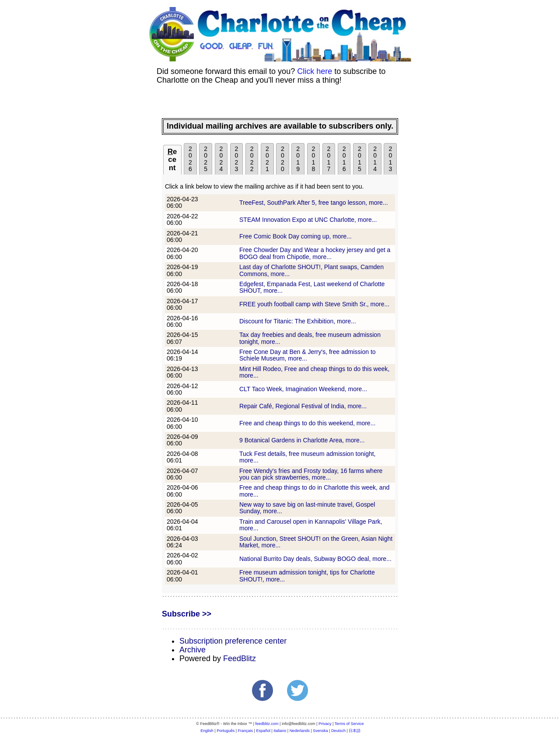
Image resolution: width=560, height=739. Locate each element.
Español (263, 731)
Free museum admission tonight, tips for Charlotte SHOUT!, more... (307, 576)
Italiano (280, 731)
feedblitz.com (267, 724)
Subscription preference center (233, 641)
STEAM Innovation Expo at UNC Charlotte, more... (308, 220)
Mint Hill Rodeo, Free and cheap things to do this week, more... (314, 372)
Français (246, 731)
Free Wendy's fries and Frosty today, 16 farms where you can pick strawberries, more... (311, 474)
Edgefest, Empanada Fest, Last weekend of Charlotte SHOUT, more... (312, 287)
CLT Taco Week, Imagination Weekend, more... (303, 389)
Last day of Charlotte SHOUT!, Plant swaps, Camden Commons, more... (311, 270)
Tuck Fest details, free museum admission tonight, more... (308, 457)
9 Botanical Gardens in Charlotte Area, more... (302, 440)
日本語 (355, 731)
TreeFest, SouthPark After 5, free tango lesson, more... (314, 203)
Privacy (325, 724)
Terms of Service (349, 724)
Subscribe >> (187, 614)
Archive (192, 650)
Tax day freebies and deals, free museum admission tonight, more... (310, 338)
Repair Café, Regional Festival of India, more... (303, 406)
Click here (315, 71)
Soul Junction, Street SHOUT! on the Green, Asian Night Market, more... (316, 542)
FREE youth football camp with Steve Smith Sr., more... (314, 304)
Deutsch (338, 731)
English (207, 731)
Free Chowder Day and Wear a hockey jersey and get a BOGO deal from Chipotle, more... (315, 253)
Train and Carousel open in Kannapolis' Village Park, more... (311, 525)
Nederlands (300, 731)
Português (226, 731)
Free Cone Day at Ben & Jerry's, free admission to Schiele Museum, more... (308, 355)
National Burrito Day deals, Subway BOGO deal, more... (315, 559)
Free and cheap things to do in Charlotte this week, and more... (314, 491)
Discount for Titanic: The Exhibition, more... (298, 321)
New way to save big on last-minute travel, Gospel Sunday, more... (307, 508)
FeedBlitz (240, 658)
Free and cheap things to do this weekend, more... (307, 423)
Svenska (320, 731)
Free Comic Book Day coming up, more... (296, 236)
